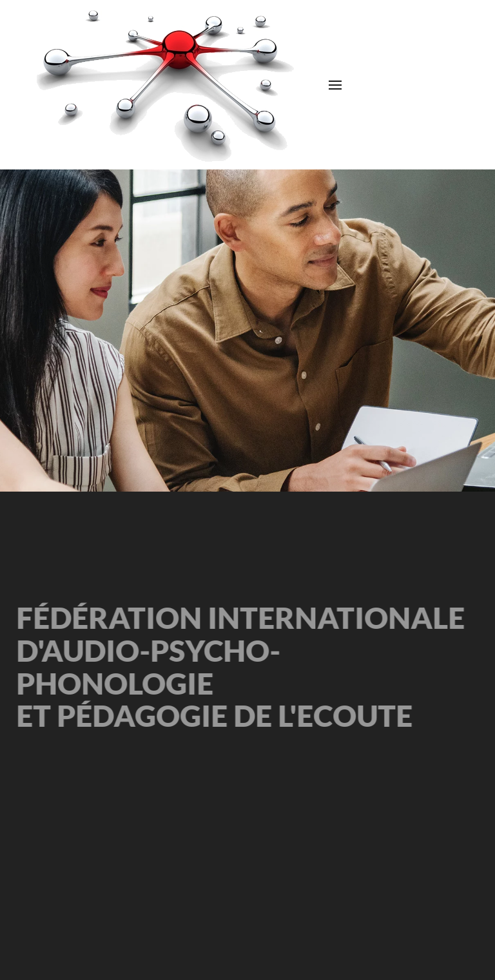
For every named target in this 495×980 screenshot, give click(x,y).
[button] (335, 85)
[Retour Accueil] (166, 85)
